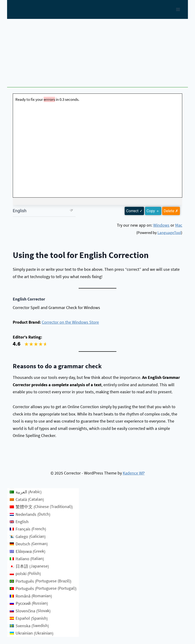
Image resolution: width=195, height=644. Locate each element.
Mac (179, 225)
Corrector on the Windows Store (70, 322)
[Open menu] (178, 9)
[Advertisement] (97, 54)
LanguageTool (169, 233)
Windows (161, 225)
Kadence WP (134, 473)
